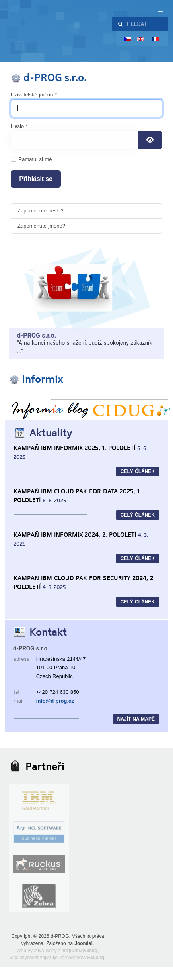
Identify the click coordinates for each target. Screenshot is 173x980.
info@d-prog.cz (55, 701)
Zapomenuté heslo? (41, 211)
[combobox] (144, 24)
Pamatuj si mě (35, 159)
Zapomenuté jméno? (41, 226)
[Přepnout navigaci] (126, 10)
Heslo (19, 126)
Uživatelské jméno (34, 95)
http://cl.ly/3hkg (80, 951)
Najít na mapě (136, 719)
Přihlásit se (36, 179)
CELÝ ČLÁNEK (138, 471)
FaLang (96, 958)
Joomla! (84, 943)
